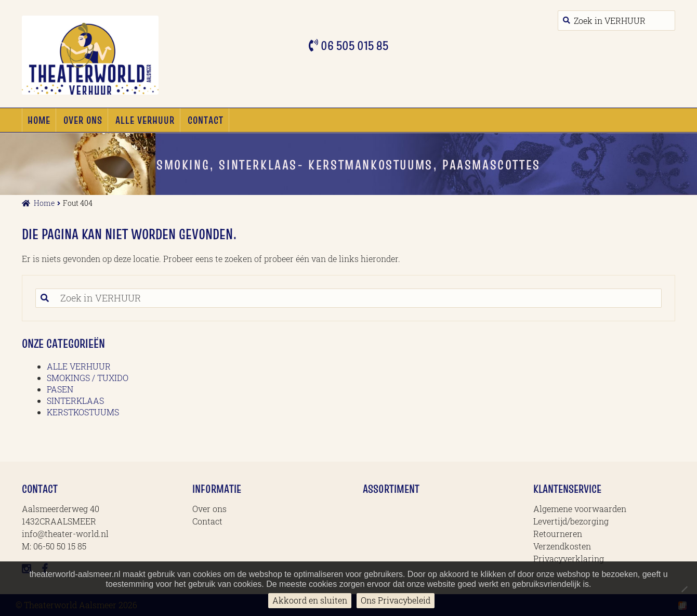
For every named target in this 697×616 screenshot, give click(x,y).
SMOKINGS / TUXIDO (88, 378)
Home (39, 120)
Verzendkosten (562, 546)
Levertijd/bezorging (571, 521)
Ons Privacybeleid (396, 600)
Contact (206, 120)
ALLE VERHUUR (145, 120)
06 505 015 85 (353, 45)
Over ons (83, 120)
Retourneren (558, 534)
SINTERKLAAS (75, 401)
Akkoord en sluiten (310, 600)
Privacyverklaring (569, 559)
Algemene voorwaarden (580, 509)
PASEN (60, 389)
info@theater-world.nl (65, 534)
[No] (684, 589)
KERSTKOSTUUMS (83, 412)
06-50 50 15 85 (60, 546)
